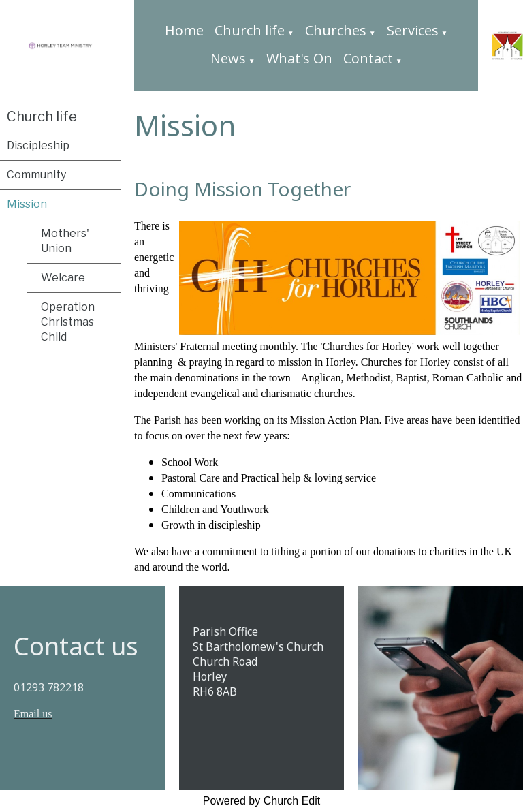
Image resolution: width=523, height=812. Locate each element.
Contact (368, 58)
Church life (250, 30)
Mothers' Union (65, 241)
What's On (299, 58)
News (228, 58)
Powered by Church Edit (262, 801)
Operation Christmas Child (68, 322)
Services (413, 30)
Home (184, 30)
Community (36, 175)
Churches (336, 30)
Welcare (63, 278)
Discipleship (38, 145)
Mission (27, 204)
